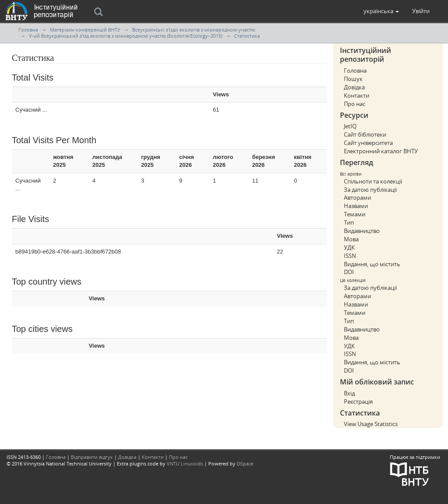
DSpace (245, 463)
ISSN (350, 256)
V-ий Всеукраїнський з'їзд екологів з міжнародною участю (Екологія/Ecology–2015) (126, 36)
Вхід (349, 393)
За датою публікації (370, 190)
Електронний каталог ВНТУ (381, 151)
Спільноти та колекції (373, 181)
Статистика (247, 36)
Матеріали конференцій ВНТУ (85, 30)
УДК (349, 247)
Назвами (356, 206)
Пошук (353, 79)
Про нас (355, 104)
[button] (381, 11)
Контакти (357, 95)
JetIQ (350, 126)
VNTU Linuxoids (185, 463)
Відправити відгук (92, 457)
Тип (349, 222)
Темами (355, 214)
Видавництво (362, 231)
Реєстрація (358, 402)
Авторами (357, 197)
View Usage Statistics (371, 424)
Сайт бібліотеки (365, 134)
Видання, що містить (372, 264)
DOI (349, 272)
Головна (28, 30)
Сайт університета (368, 143)
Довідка (354, 87)
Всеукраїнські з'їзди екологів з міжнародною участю (194, 30)
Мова (351, 239)
